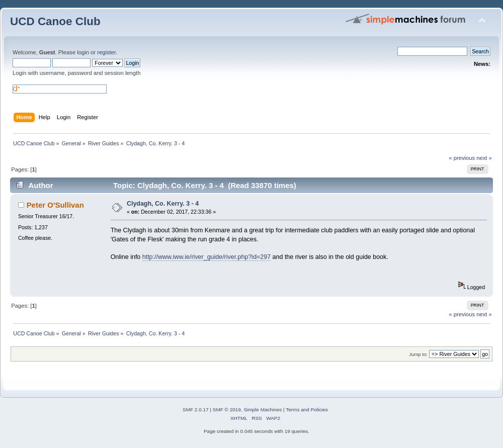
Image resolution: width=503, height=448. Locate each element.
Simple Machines (263, 410)
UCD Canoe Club (55, 21)
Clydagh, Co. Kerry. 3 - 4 (163, 204)
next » (484, 158)
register (106, 52)
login (83, 52)
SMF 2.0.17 (196, 410)
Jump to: (418, 354)
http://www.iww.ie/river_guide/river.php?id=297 (206, 257)
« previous (462, 158)
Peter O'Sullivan (55, 205)
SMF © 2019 (227, 410)
